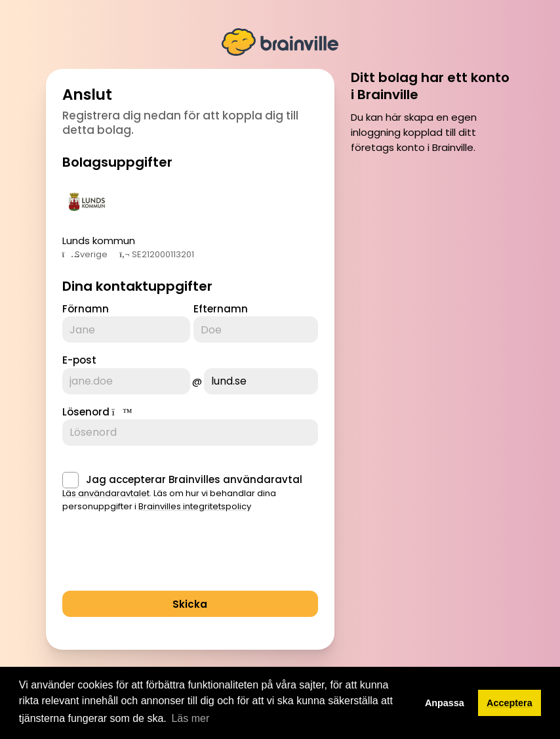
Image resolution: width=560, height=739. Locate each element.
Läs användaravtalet (106, 493)
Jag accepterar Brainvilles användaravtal (194, 479)
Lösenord (86, 412)
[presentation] (162, 555)
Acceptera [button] (510, 703)
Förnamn (86, 309)
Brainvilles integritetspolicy (195, 506)
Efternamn (221, 309)
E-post (79, 360)
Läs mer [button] (190, 718)
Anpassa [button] (445, 703)
